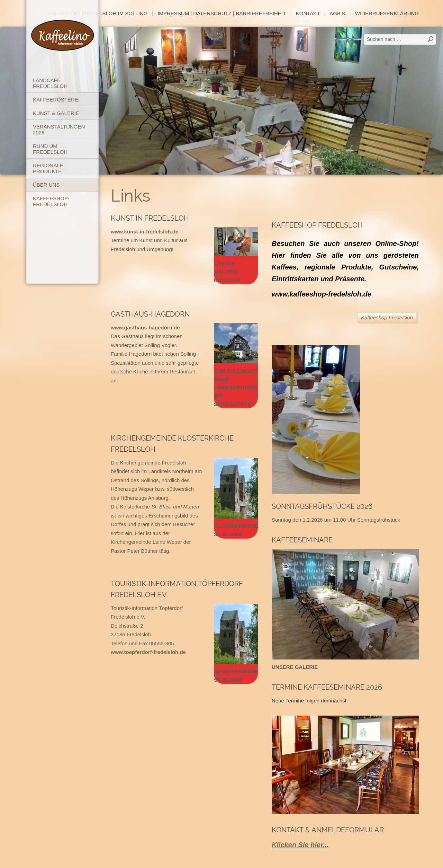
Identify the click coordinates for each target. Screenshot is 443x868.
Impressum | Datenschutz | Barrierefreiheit (222, 13)
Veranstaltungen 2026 (59, 130)
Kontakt (308, 13)
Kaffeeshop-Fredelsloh (51, 201)
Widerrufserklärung (387, 13)
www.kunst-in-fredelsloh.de (144, 232)
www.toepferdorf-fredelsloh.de (148, 652)
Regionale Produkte (48, 168)
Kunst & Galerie (56, 113)
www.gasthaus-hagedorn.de (145, 327)
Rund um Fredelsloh (50, 149)
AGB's (337, 13)
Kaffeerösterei (56, 100)
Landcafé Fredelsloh (50, 83)
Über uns (46, 185)
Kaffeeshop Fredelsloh (387, 317)
